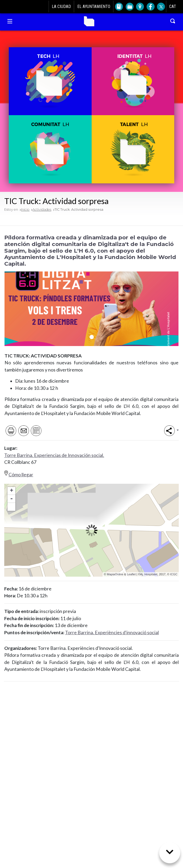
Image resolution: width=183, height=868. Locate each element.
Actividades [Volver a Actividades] (42, 210)
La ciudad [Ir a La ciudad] (61, 7)
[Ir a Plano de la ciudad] (140, 7)
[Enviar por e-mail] (23, 431)
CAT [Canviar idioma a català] (173, 7)
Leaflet (131, 574)
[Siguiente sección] (170, 855)
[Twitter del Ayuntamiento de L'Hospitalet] (161, 7)
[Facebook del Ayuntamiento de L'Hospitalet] (150, 7)
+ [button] (12, 491)
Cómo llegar (21, 475)
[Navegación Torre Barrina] (10, 21)
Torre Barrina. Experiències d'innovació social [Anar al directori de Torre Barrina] (112, 632)
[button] (50, 81)
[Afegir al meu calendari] (36, 431)
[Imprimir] (10, 431)
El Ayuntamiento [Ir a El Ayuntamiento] (94, 7)
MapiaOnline (115, 574)
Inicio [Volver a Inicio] (25, 210)
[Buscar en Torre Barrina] (173, 21)
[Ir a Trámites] (129, 7)
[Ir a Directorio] (119, 7)
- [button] (11, 499)
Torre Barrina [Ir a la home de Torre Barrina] (89, 21)
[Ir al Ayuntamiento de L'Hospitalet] (11, 7)
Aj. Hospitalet (149, 574)
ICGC (174, 574)
